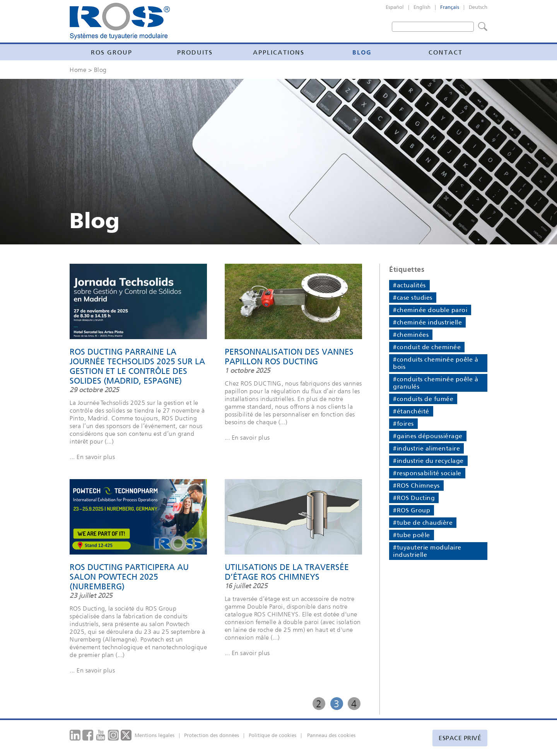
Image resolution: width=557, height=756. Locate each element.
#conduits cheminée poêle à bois (436, 363)
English (422, 7)
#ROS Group (412, 510)
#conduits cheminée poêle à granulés (436, 383)
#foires (403, 424)
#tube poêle (412, 535)
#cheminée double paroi (430, 310)
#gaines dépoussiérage (428, 436)
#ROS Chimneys (416, 486)
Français (450, 7)
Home (78, 70)
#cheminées (411, 335)
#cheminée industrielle (427, 322)
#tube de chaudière (423, 523)
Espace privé (460, 738)
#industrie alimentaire (426, 448)
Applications (279, 52)
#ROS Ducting (414, 498)
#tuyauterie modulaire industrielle (427, 551)
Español (395, 7)
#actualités (409, 285)
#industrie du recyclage (428, 461)
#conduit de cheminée (427, 347)
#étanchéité (411, 411)
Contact (446, 52)
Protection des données (212, 735)
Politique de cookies (273, 735)
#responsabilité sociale (427, 473)
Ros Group (112, 52)
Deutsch (478, 7)
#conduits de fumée (423, 399)
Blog (362, 52)
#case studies (413, 298)
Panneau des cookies (331, 735)
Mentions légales (155, 735)
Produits (195, 52)
